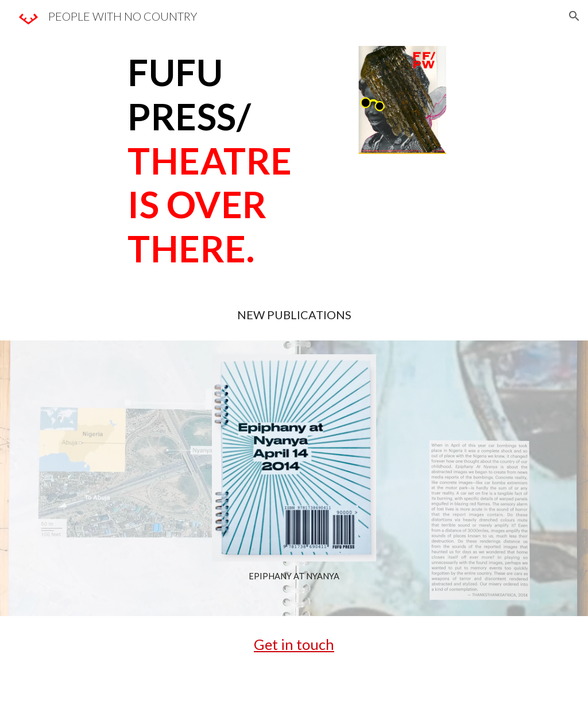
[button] (574, 16)
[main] (227, 161)
